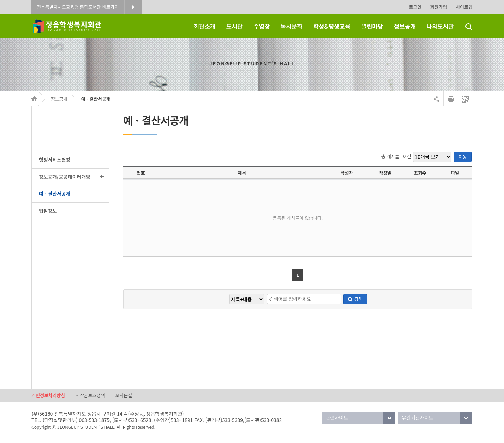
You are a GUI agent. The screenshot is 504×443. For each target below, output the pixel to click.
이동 (463, 157)
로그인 (415, 7)
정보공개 (59, 99)
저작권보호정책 (90, 395)
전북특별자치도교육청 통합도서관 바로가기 (78, 7)
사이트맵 (464, 7)
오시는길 (124, 395)
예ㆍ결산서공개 (96, 99)
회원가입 (439, 7)
